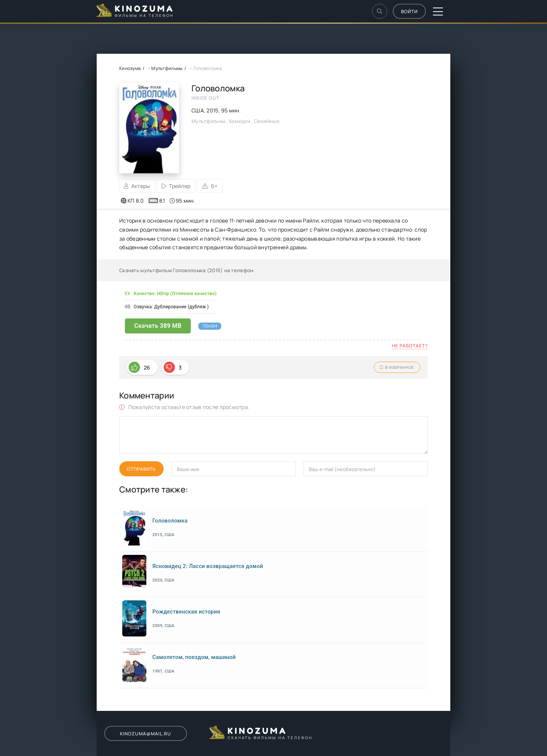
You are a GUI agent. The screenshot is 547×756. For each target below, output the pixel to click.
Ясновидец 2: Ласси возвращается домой (208, 566)
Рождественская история (186, 612)
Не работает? (410, 346)
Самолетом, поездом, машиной (194, 657)
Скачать (158, 326)
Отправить (141, 469)
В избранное (397, 367)
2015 (212, 110)
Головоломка (170, 521)
